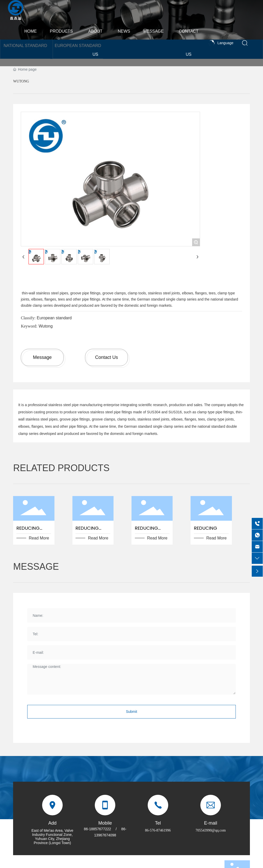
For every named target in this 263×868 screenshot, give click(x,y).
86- (86, 829)
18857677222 (100, 829)
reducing (205, 528)
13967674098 (105, 835)
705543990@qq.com (211, 830)
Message (42, 357)
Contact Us (106, 357)
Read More (39, 538)
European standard (54, 318)
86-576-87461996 (158, 830)
